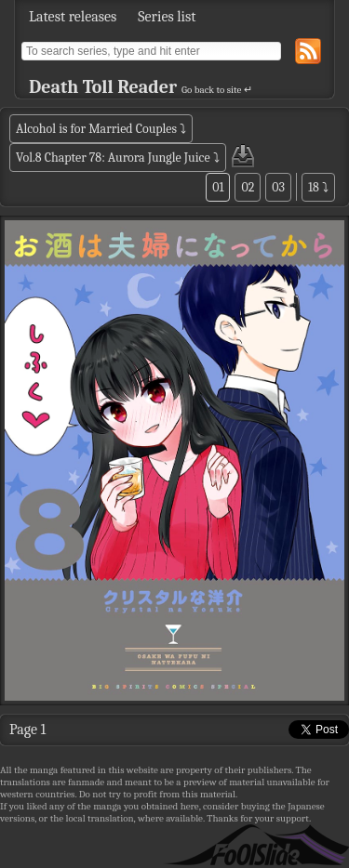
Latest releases (73, 17)
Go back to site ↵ (217, 90)
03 (278, 187)
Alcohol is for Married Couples (96, 129)
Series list (167, 17)
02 (248, 187)
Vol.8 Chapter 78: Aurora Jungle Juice (113, 158)
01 (218, 187)
